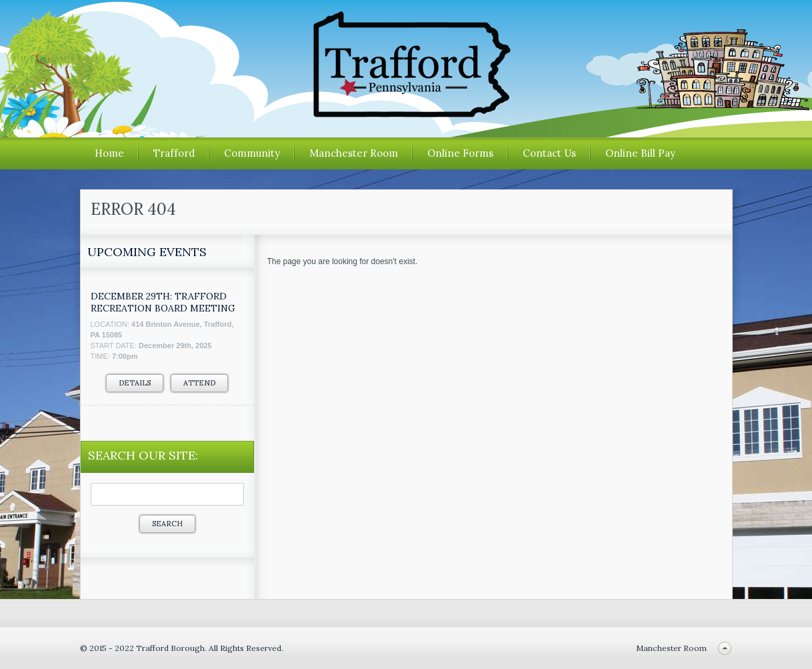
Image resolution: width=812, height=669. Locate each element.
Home (109, 153)
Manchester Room (354, 153)
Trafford (174, 153)
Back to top (725, 648)
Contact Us (549, 153)
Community (252, 153)
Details (135, 383)
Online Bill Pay (640, 153)
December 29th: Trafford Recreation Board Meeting (163, 302)
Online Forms (460, 153)
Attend (199, 383)
